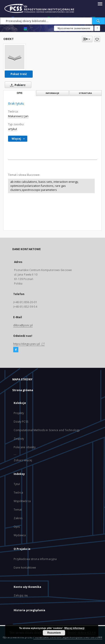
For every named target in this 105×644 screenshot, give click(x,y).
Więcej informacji (74, 628)
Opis (17, 527)
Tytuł (17, 484)
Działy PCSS (21, 422)
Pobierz (17, 85)
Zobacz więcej (23, 460)
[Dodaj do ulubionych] (97, 39)
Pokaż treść (19, 74)
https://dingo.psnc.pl (29, 344)
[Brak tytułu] (15, 57)
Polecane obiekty (25, 447)
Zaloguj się (21, 595)
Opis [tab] (20, 93)
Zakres (18, 518)
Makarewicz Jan (18, 116)
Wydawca (20, 535)
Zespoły (19, 439)
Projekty (19, 413)
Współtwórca (22, 501)
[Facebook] (16, 350)
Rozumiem (54, 633)
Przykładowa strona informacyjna (35, 559)
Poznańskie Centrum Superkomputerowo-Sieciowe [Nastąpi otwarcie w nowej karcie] (68, 637)
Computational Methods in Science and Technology (47, 430)
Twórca (18, 493)
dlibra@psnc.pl (23, 325)
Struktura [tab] (85, 93)
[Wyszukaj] (99, 21)
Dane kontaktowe (25, 568)
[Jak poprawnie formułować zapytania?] (97, 28)
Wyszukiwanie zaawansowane (74, 28)
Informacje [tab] (52, 93)
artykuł (12, 129)
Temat (18, 510)
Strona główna (23, 390)
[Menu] (100, 4)
